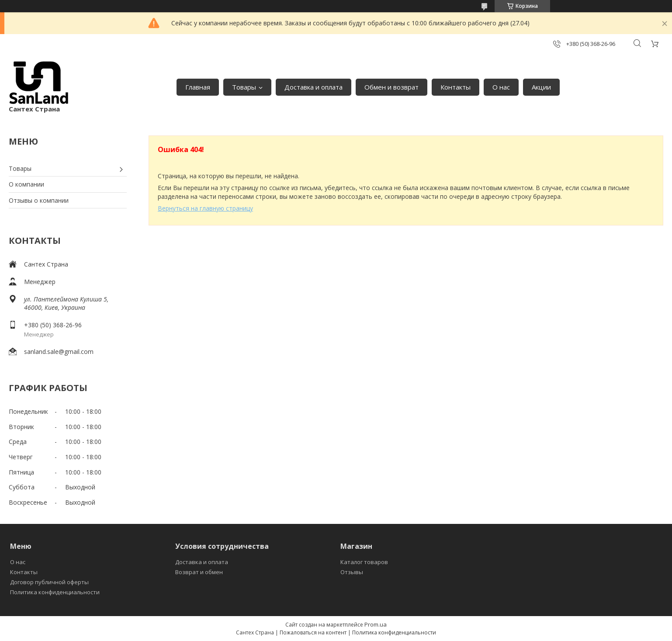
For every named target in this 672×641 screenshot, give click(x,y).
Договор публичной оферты (49, 582)
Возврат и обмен (199, 572)
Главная (198, 87)
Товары (244, 87)
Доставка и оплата (313, 87)
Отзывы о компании (39, 200)
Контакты (456, 87)
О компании (26, 184)
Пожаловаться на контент (313, 632)
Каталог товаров (364, 562)
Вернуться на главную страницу (205, 208)
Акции (541, 87)
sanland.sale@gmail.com (59, 352)
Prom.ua (376, 624)
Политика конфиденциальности (55, 592)
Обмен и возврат (391, 87)
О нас (501, 87)
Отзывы (352, 572)
